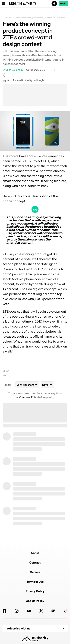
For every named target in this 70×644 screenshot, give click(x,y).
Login (63, 4)
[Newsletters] (53, 611)
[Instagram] (17, 611)
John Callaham (14, 70)
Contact (35, 562)
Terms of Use (35, 582)
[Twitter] (41, 611)
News (6, 371)
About (35, 553)
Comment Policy (28, 397)
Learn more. (61, 18)
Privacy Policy (35, 591)
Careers (35, 572)
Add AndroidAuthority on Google (23, 80)
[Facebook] (4, 611)
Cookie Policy (35, 601)
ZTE (26, 161)
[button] (35, 4)
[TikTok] (66, 611)
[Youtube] (29, 611)
